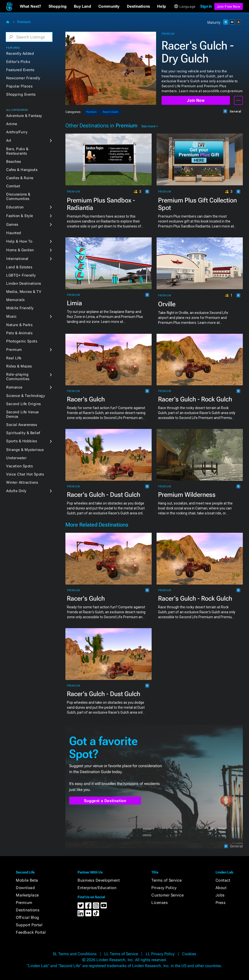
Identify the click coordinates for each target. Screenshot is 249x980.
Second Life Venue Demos (23, 414)
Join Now (196, 100)
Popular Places (19, 86)
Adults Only (16, 491)
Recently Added (20, 54)
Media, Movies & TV (24, 292)
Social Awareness (22, 425)
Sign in (206, 6)
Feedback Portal (31, 932)
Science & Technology (26, 396)
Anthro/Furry (17, 132)
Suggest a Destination (105, 801)
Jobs (220, 895)
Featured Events (20, 70)
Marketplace (27, 895)
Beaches (14, 162)
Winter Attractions (22, 482)
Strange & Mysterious (25, 450)
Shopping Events (21, 94)
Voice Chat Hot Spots (25, 474)
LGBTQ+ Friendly (21, 275)
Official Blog (28, 917)
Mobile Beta (27, 880)
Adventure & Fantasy (24, 116)
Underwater (16, 458)
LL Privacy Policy (160, 954)
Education (15, 207)
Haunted (14, 233)
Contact (223, 880)
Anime (12, 124)
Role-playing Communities (18, 377)
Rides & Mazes (19, 366)
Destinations (28, 910)
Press (221, 903)
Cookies (189, 954)
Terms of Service (166, 880)
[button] (31, 6)
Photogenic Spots (22, 341)
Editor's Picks (18, 62)
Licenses (160, 903)
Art (9, 140)
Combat (13, 186)
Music (12, 316)
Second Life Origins (24, 404)
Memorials (15, 300)
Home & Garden (20, 250)
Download (25, 888)
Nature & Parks (19, 325)
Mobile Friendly (20, 308)
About (221, 888)
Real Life (14, 358)
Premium (24, 22)
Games (12, 224)
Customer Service (167, 895)
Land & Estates (19, 267)
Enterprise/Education (97, 888)
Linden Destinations (24, 283)
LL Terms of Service (121, 954)
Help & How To (19, 241)
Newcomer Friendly (23, 78)
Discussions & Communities (18, 196)
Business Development (99, 880)
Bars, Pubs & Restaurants (17, 151)
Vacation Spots (19, 466)
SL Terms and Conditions (75, 954)
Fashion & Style (20, 216)
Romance (14, 387)
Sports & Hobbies (22, 441)
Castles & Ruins (20, 178)
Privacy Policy (164, 888)
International (17, 259)
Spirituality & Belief (23, 433)
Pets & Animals (19, 333)
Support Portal (29, 925)
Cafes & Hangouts (22, 170)
